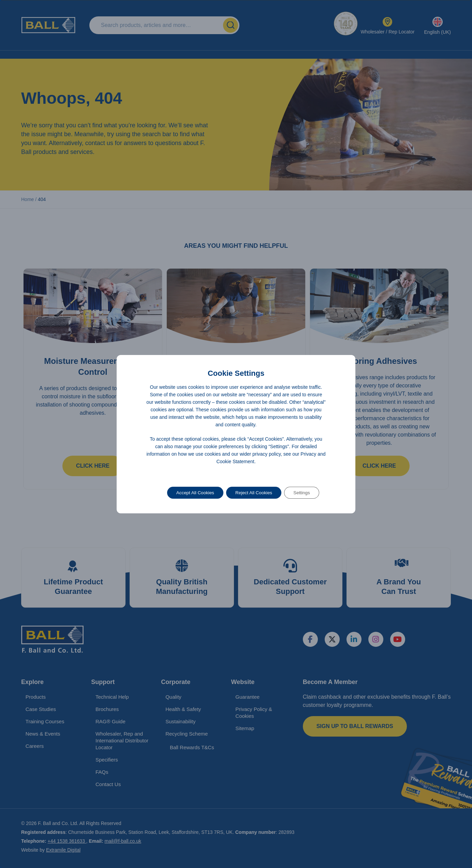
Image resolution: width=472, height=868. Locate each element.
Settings (305, 493)
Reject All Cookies (254, 493)
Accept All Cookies (192, 493)
